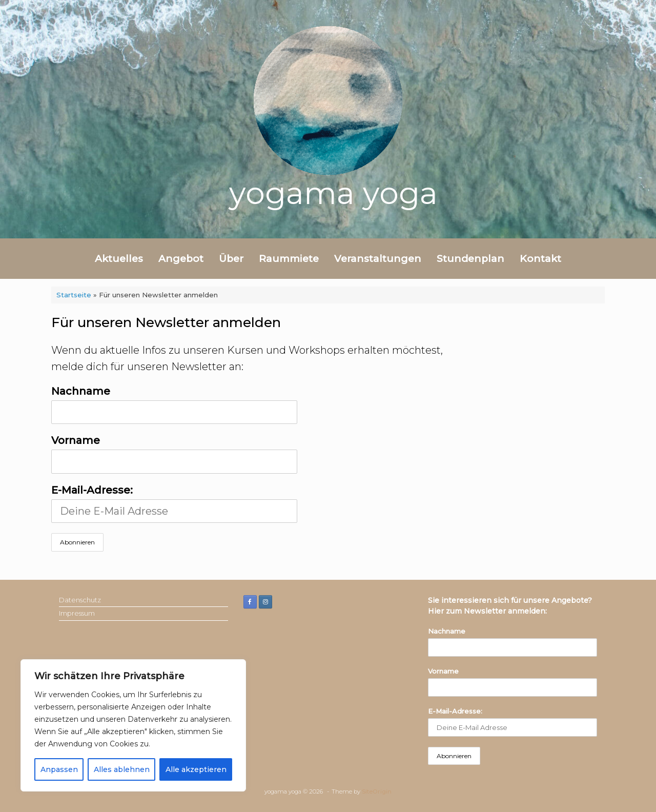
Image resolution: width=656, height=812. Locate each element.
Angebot (181, 259)
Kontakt (540, 259)
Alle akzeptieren (196, 769)
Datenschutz (80, 600)
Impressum (77, 613)
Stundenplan (470, 259)
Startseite (74, 295)
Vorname (76, 440)
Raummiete (289, 259)
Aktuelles (119, 259)
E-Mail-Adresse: (174, 504)
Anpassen (59, 769)
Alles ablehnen (122, 769)
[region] (133, 725)
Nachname (81, 391)
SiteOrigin (377, 791)
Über (231, 259)
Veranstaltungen (378, 259)
